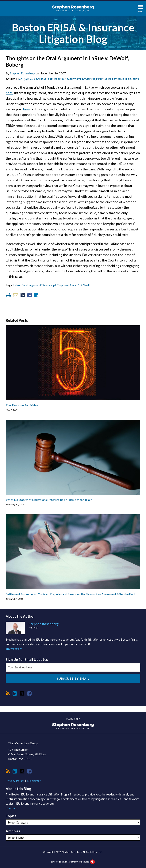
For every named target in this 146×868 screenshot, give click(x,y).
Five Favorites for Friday (22, 405)
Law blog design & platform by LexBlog (73, 862)
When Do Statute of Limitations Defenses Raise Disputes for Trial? (49, 500)
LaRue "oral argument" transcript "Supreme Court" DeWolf (52, 285)
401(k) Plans (27, 79)
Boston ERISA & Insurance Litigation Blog (73, 33)
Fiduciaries (104, 79)
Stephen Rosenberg (23, 73)
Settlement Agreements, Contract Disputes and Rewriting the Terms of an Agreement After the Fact (70, 594)
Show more (14, 649)
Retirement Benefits (126, 79)
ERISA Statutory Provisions (77, 79)
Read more (12, 808)
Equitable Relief (46, 79)
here (9, 93)
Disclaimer (34, 781)
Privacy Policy (15, 781)
